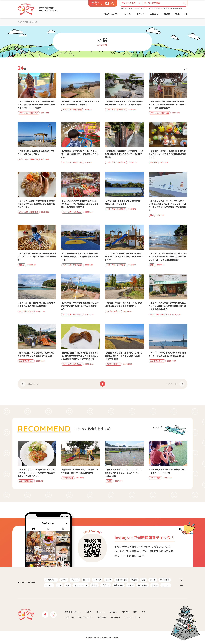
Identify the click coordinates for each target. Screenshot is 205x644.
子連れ (134, 580)
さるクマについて (86, 617)
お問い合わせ (115, 617)
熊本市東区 (165, 580)
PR (186, 14)
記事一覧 (28, 22)
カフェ (170, 8)
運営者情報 (102, 617)
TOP (20, 22)
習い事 (167, 14)
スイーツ (164, 8)
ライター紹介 (70, 617)
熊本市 (158, 8)
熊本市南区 (143, 585)
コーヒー (49, 585)
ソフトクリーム (81, 585)
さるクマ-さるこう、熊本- (26, 9)
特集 (177, 14)
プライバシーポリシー (133, 617)
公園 (143, 580)
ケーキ (153, 580)
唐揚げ (130, 585)
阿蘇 (68, 585)
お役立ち (154, 14)
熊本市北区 (118, 585)
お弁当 (94, 585)
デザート (106, 585)
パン (59, 585)
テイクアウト (138, 8)
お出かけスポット (111, 14)
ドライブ (152, 8)
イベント (140, 14)
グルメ (128, 14)
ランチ (145, 8)
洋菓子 (155, 585)
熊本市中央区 (178, 8)
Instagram (53, 615)
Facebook (45, 615)
